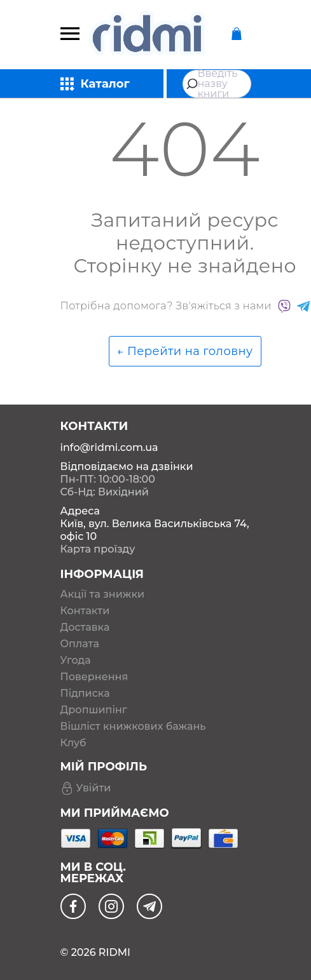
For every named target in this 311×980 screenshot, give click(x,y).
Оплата (80, 644)
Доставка (85, 628)
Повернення (94, 677)
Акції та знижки (103, 594)
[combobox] (217, 84)
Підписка (85, 694)
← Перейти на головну (185, 351)
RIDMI (114, 952)
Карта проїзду (98, 549)
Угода (76, 661)
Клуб (73, 743)
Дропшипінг (94, 710)
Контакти (85, 611)
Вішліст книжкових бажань (133, 727)
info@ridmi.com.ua (109, 447)
